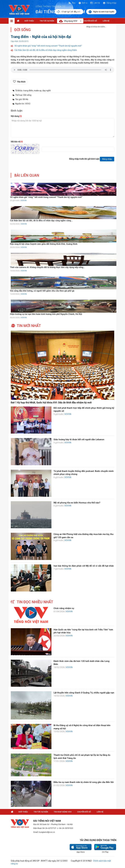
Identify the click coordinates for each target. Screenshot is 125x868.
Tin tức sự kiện (47, 21)
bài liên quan (27, 175)
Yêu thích (21, 82)
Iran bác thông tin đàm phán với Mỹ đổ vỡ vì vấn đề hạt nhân (84, 566)
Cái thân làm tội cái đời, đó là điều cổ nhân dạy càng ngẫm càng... (41, 221)
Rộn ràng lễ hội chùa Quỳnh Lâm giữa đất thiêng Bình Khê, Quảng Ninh (44, 244)
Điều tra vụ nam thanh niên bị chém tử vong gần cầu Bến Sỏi (84, 782)
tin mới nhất (29, 326)
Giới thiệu (29, 21)
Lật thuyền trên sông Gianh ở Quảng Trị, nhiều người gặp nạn (84, 693)
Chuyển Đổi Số (90, 21)
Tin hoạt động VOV (63, 812)
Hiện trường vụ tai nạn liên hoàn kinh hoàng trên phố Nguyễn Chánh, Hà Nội (46, 314)
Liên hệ (95, 3)
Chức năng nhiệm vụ (64, 608)
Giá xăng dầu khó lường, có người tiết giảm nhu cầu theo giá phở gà (42, 291)
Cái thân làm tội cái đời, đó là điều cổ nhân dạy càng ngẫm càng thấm (46, 50)
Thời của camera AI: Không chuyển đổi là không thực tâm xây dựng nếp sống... (47, 267)
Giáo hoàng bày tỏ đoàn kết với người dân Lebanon (79, 439)
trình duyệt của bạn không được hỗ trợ (62, 71)
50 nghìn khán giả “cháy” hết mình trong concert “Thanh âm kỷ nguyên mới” (48, 46)
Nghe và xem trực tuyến (101, 12)
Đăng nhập (110, 3)
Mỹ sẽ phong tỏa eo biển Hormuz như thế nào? (77, 503)
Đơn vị (83, 3)
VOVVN (24, 201)
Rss (72, 3)
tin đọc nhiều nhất (35, 602)
